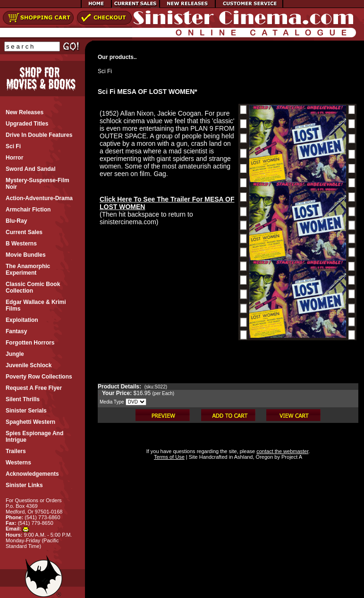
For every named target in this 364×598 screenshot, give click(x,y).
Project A (291, 457)
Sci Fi (105, 71)
